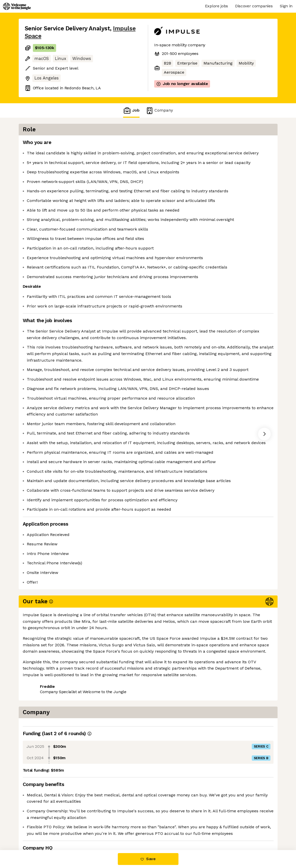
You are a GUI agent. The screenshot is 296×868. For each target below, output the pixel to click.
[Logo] (17, 6)
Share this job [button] (39, 829)
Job (131, 110)
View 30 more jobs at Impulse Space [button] (96, 829)
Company (159, 110)
